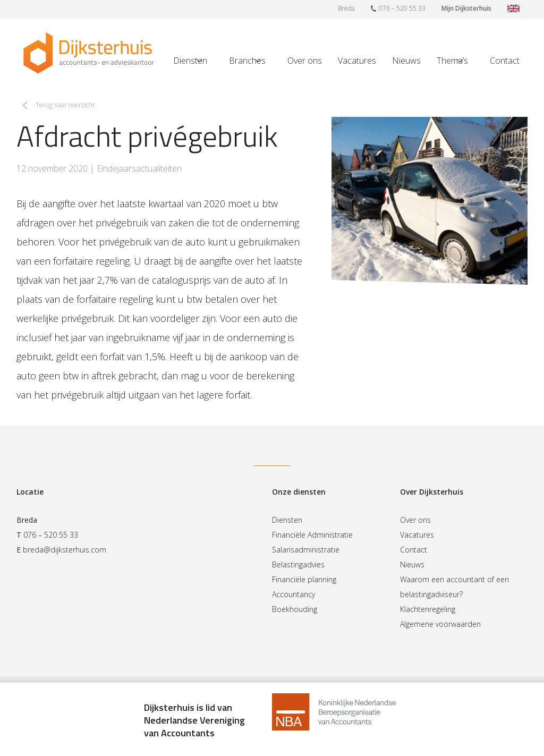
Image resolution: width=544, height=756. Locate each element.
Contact (505, 61)
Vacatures (357, 61)
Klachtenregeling (428, 609)
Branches (247, 61)
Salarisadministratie (306, 550)
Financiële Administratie (312, 535)
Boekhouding (295, 609)
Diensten (190, 61)
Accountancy (294, 594)
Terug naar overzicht (65, 105)
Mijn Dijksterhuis (466, 8)
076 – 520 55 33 (398, 8)
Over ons (305, 61)
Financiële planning (304, 579)
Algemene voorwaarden (440, 624)
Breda (346, 8)
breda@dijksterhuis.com (65, 550)
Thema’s (452, 61)
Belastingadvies (298, 564)
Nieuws (406, 61)
